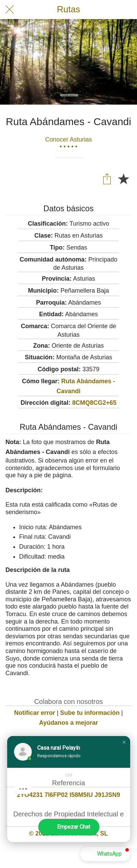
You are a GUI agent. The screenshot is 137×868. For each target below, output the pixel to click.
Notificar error (35, 713)
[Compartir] (107, 178)
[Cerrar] (10, 10)
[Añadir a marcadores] (123, 178)
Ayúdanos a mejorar (68, 723)
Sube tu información (90, 713)
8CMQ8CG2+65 (94, 403)
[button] (124, 742)
